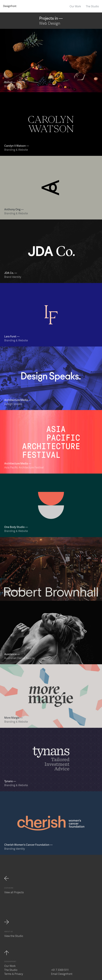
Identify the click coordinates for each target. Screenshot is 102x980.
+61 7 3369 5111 (60, 970)
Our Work (75, 6)
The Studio (92, 6)
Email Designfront (62, 974)
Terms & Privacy (14, 974)
